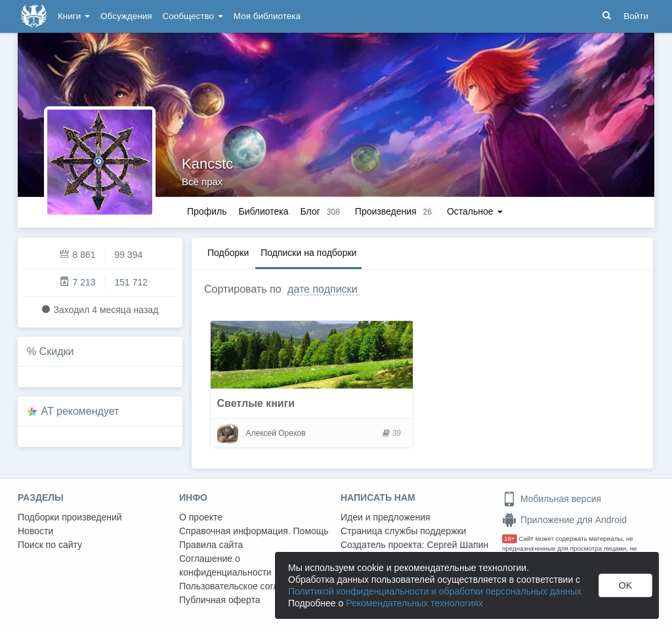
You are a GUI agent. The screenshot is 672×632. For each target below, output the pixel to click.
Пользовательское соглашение (245, 586)
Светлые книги (256, 403)
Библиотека (263, 211)
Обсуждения (126, 16)
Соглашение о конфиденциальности (225, 565)
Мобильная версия (552, 499)
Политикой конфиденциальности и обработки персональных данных (435, 591)
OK (625, 585)
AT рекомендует (80, 411)
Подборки (228, 253)
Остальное (475, 211)
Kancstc (207, 164)
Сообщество (193, 16)
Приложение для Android (564, 520)
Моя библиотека (267, 16)
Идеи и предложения (386, 517)
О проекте (201, 517)
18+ (510, 538)
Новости (35, 531)
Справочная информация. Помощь (254, 531)
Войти (636, 16)
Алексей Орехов (276, 433)
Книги (74, 16)
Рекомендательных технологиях (414, 603)
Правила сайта (211, 545)
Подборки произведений (70, 517)
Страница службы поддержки (403, 531)
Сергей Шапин (457, 545)
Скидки (57, 351)
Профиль (207, 211)
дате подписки (322, 289)
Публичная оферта (220, 600)
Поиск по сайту (50, 545)
